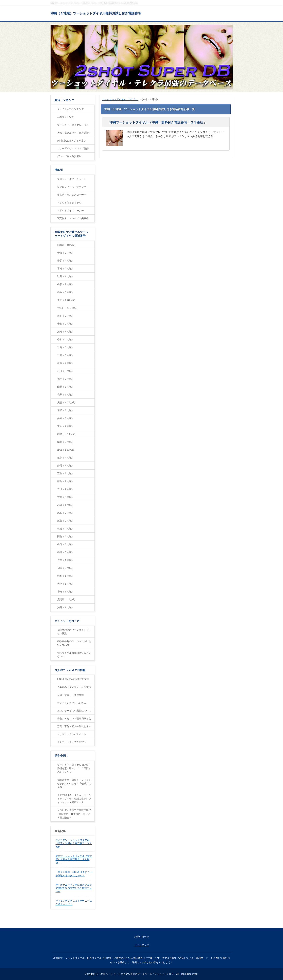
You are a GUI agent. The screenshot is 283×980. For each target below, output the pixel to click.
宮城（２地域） (66, 269)
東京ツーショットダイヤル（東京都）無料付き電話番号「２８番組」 (74, 860)
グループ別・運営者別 (69, 156)
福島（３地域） (66, 292)
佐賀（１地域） (66, 560)
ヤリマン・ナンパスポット (72, 734)
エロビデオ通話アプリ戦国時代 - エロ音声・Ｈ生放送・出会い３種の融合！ (74, 814)
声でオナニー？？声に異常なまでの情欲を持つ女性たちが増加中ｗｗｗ (74, 888)
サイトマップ (142, 945)
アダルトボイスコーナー (71, 211)
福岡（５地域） (66, 552)
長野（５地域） (66, 395)
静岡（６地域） (66, 466)
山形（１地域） (66, 284)
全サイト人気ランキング (71, 109)
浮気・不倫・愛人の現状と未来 (74, 726)
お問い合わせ (142, 937)
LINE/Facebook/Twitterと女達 (73, 679)
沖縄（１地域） (66, 607)
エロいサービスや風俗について (74, 711)
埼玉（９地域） (66, 316)
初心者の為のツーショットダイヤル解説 (74, 632)
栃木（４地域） (66, 339)
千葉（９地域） (66, 324)
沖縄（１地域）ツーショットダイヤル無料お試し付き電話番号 (96, 13)
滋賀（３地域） (66, 442)
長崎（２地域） (66, 568)
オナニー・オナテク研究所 (72, 742)
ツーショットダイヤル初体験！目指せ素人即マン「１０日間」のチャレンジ (74, 768)
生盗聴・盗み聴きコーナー (72, 195)
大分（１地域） (66, 584)
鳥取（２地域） (66, 521)
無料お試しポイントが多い (72, 141)
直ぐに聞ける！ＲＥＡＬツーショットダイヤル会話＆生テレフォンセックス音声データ (74, 799)
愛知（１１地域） (67, 450)
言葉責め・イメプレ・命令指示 (74, 687)
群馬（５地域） (66, 347)
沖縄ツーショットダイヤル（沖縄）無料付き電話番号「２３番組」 (158, 122)
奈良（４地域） (66, 426)
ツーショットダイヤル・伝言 (73, 125)
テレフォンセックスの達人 (72, 703)
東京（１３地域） (67, 300)
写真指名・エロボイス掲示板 (73, 218)
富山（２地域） (66, 363)
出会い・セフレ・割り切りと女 (74, 719)
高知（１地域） (66, 505)
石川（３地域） (66, 371)
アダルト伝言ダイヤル (69, 203)
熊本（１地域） (66, 576)
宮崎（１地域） (66, 592)
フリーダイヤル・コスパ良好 (73, 149)
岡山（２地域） (66, 536)
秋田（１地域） (66, 276)
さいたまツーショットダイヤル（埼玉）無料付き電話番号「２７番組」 (74, 843)
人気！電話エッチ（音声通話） (74, 133)
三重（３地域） (66, 473)
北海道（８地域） (67, 245)
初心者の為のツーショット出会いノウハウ (74, 643)
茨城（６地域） (66, 332)
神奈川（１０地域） (68, 308)
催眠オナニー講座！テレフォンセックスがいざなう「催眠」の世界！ (74, 784)
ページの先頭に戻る (218, 924)
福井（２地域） (66, 379)
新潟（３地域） (66, 355)
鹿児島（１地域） (67, 600)
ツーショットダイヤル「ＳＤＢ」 (120, 99)
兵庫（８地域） (66, 418)
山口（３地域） (66, 544)
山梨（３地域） (66, 387)
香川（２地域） (66, 489)
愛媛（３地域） (66, 497)
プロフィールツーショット (72, 179)
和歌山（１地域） (67, 434)
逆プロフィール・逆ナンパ (72, 187)
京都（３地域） (66, 410)
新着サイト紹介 (66, 117)
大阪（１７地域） (67, 403)
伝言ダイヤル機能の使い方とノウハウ (74, 655)
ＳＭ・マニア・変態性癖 (71, 695)
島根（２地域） (66, 529)
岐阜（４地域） (66, 458)
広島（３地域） (66, 513)
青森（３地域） (66, 253)
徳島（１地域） (66, 481)
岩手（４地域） (66, 261)
